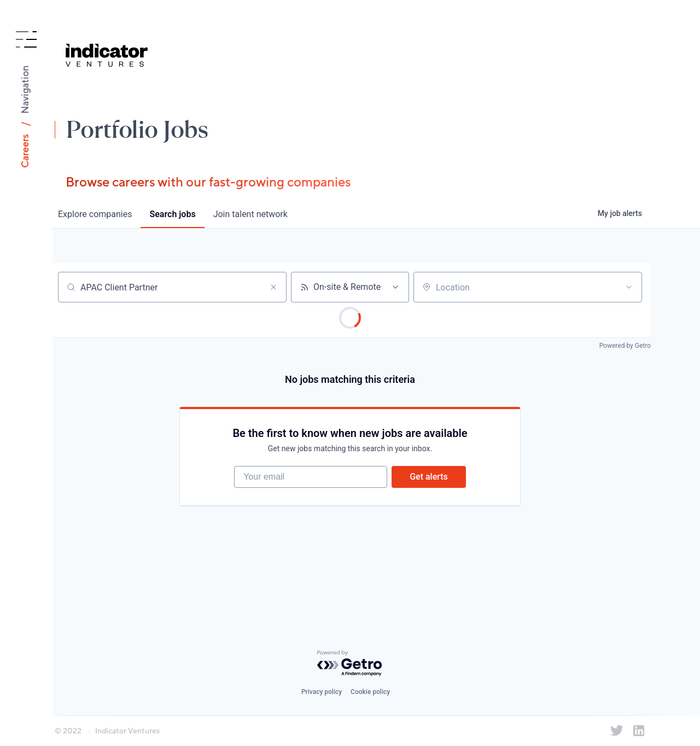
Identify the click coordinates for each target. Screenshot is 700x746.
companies (95, 214)
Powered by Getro (625, 346)
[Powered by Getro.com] (350, 664)
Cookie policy (370, 692)
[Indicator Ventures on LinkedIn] (639, 731)
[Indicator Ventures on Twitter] (617, 731)
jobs (172, 214)
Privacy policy (322, 692)
